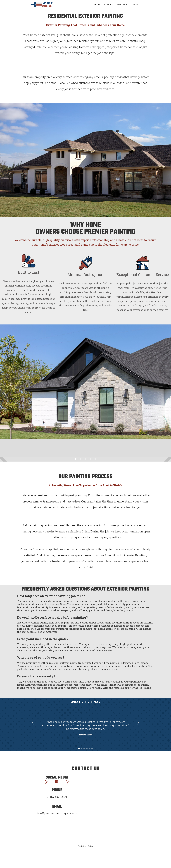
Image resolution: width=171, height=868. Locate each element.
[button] (122, 4)
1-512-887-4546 (57, 797)
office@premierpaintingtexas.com (57, 813)
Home (97, 4)
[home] (42, 4)
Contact (136, 4)
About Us (108, 4)
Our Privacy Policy (85, 846)
